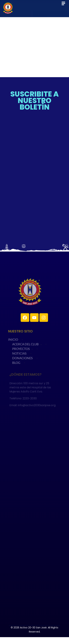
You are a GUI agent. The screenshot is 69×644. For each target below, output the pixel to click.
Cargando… (34, 174)
